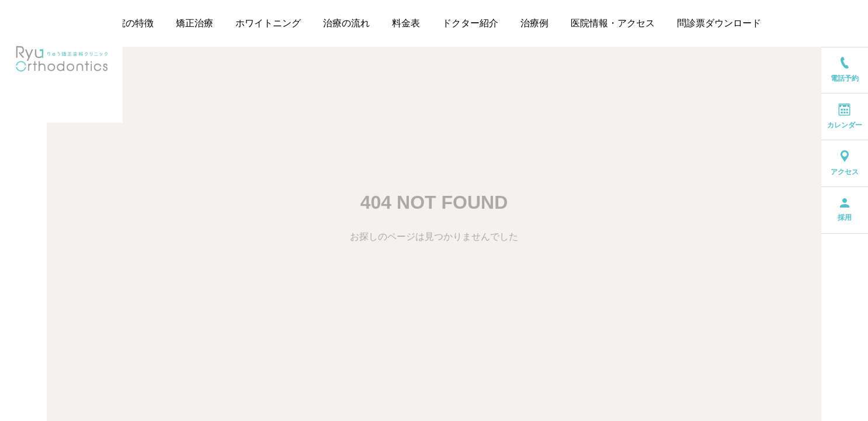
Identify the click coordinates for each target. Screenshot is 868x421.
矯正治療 (195, 23)
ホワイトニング (268, 23)
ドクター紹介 (470, 23)
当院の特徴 (130, 23)
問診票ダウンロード (719, 23)
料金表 (406, 23)
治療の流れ (346, 23)
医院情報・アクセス (613, 23)
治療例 (534, 23)
